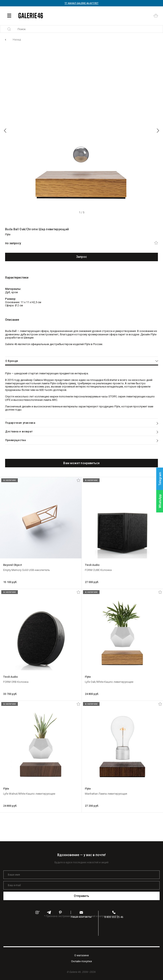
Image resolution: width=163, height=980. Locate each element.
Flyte (8, 234)
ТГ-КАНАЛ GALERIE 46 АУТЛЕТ (81, 3)
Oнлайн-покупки (81, 961)
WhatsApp (160, 501)
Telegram (160, 479)
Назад (17, 40)
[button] (5, 131)
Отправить (82, 896)
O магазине (81, 955)
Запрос (81, 257)
